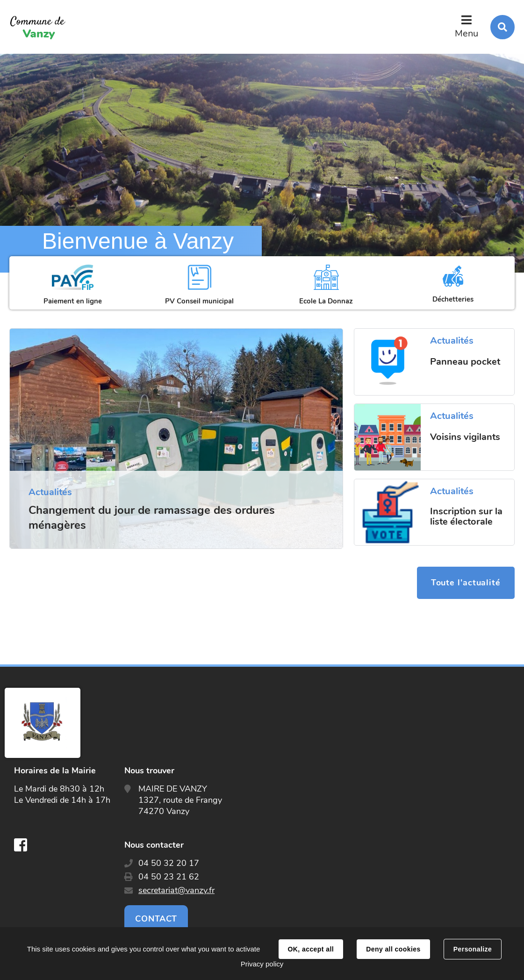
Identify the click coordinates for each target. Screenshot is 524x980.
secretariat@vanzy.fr (176, 890)
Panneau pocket (465, 362)
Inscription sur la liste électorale (466, 517)
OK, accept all (311, 949)
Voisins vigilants (465, 437)
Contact (156, 919)
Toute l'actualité (466, 583)
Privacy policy (262, 964)
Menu (467, 33)
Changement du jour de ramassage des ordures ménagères (152, 518)
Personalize (473, 949)
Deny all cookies (393, 949)
